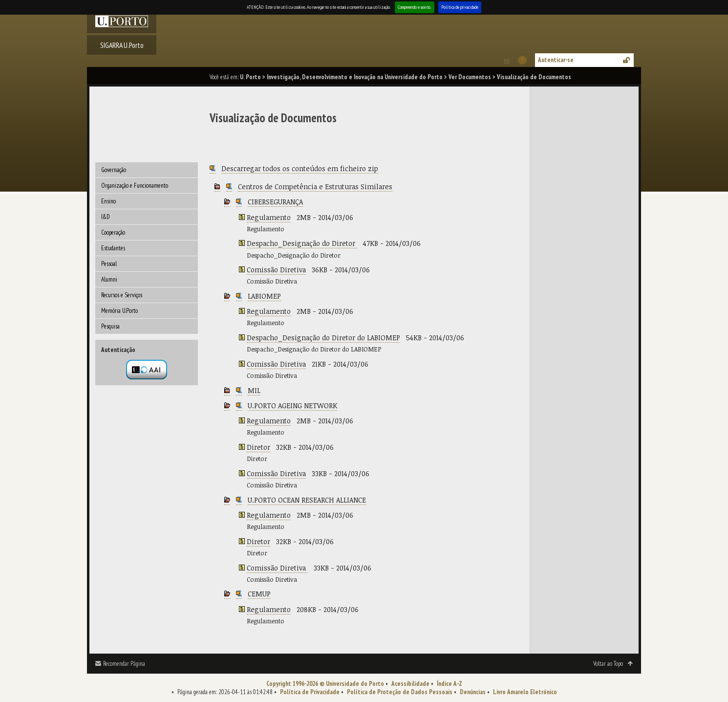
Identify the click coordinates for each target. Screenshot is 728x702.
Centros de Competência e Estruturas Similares (315, 186)
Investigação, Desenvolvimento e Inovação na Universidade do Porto (355, 77)
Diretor (258, 447)
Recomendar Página (124, 664)
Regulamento (269, 217)
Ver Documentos (470, 77)
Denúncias (473, 692)
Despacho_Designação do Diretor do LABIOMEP (323, 338)
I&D (106, 217)
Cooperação (113, 232)
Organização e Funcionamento (135, 186)
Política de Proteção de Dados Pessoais (400, 692)
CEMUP (259, 594)
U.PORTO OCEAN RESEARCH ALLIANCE (307, 500)
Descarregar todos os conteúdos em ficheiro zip (300, 168)
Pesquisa (110, 326)
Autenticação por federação (147, 370)
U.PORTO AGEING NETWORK (292, 406)
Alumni (109, 279)
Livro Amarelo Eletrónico (525, 692)
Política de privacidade (460, 7)
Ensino (108, 201)
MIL (254, 390)
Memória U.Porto (119, 311)
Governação (114, 170)
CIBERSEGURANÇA (275, 202)
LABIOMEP (264, 296)
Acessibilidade (410, 684)
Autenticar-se (556, 60)
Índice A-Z (450, 684)
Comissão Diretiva (276, 270)
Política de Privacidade (310, 692)
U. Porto (250, 77)
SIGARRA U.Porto (122, 45)
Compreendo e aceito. (415, 7)
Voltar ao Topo (608, 664)
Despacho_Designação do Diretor (302, 243)
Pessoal (109, 264)
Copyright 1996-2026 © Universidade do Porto (325, 684)
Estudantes (113, 248)
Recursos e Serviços (122, 295)
